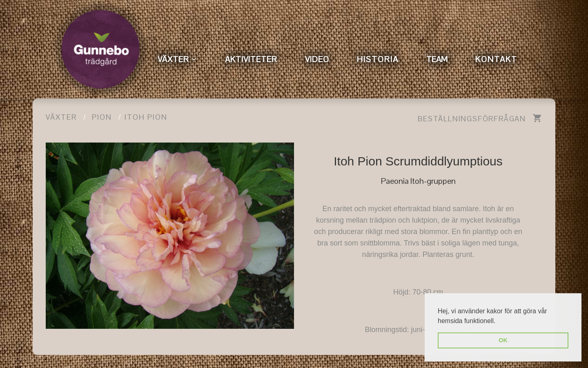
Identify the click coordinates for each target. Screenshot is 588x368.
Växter (61, 117)
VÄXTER (173, 59)
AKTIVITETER (251, 59)
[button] (499, 321)
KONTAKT (496, 59)
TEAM (437, 59)
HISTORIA (378, 59)
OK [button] (503, 340)
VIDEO (317, 59)
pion (102, 117)
